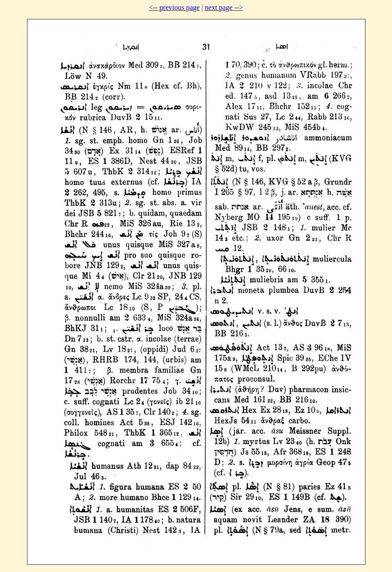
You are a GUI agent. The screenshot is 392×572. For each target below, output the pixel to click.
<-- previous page (174, 7)
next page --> (224, 7)
